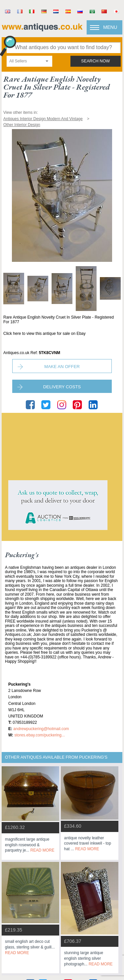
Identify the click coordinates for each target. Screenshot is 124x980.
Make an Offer (62, 367)
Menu (110, 27)
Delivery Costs (62, 387)
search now (95, 61)
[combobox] (29, 61)
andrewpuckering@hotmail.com (41, 729)
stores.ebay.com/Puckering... (40, 735)
